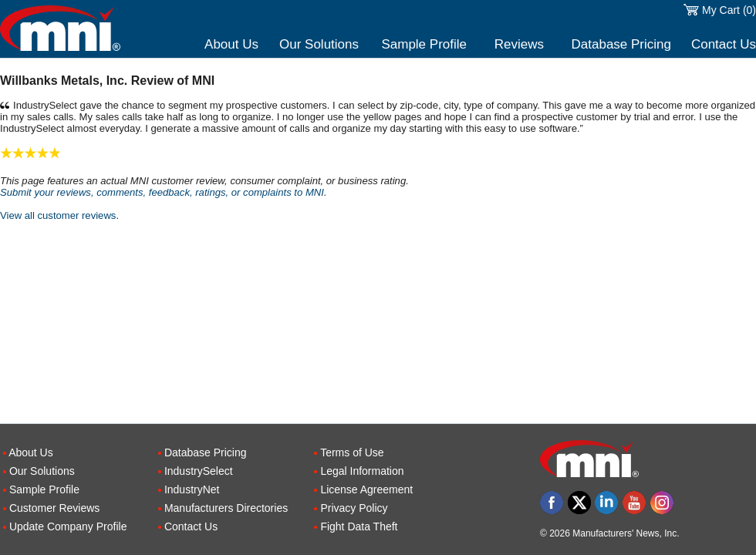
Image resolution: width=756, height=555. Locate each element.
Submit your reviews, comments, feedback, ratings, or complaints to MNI (162, 192)
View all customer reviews (58, 215)
